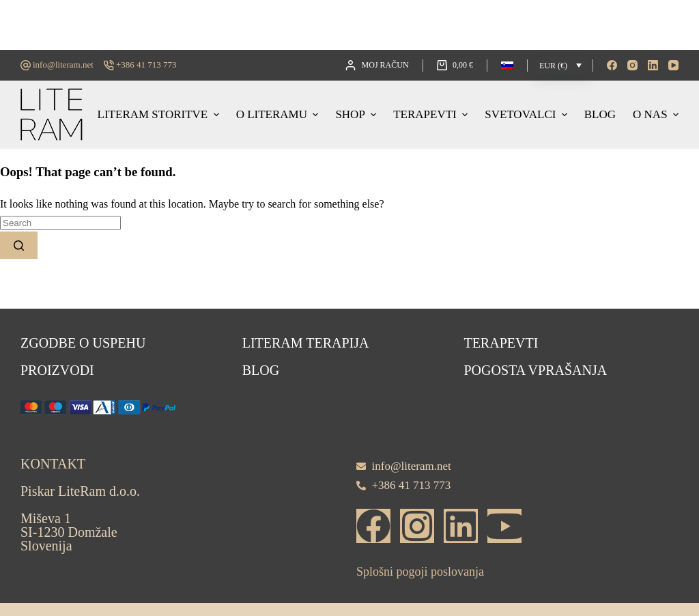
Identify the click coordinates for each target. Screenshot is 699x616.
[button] (507, 66)
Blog (600, 114)
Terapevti (432, 114)
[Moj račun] (377, 66)
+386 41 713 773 (146, 65)
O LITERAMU (279, 114)
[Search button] (19, 245)
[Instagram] (632, 65)
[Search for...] (60, 223)
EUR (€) (553, 66)
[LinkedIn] (653, 65)
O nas (656, 114)
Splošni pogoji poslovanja (420, 572)
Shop (357, 114)
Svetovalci (528, 114)
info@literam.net (63, 65)
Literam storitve (160, 114)
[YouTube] (673, 65)
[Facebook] (612, 65)
